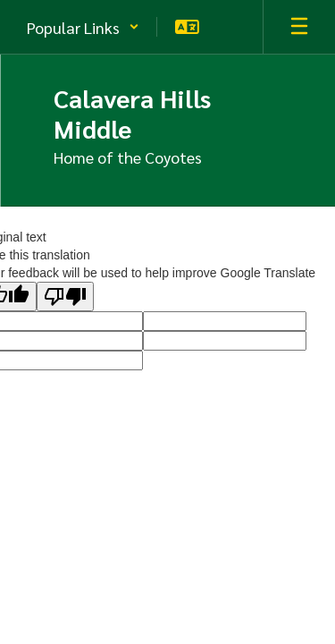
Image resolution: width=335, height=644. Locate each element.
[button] (83, 27)
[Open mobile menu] (299, 27)
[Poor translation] (65, 297)
